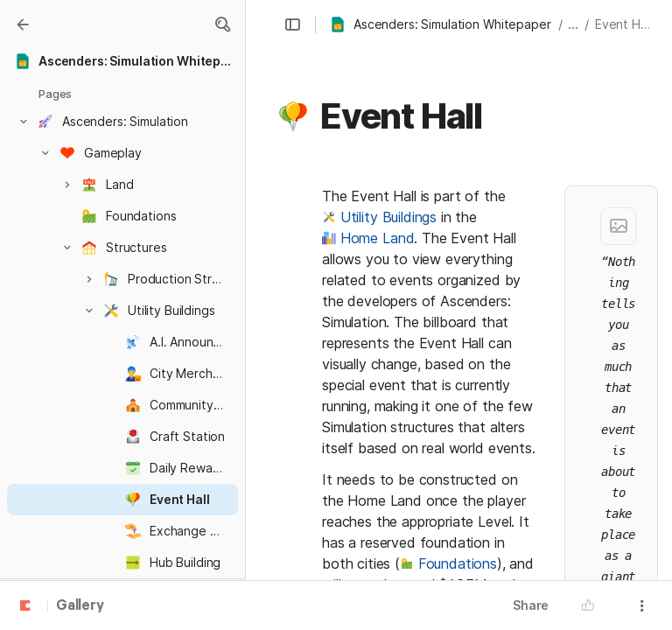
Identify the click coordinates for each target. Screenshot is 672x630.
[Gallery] (23, 24)
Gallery (80, 606)
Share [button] (531, 605)
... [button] (573, 24)
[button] (222, 24)
